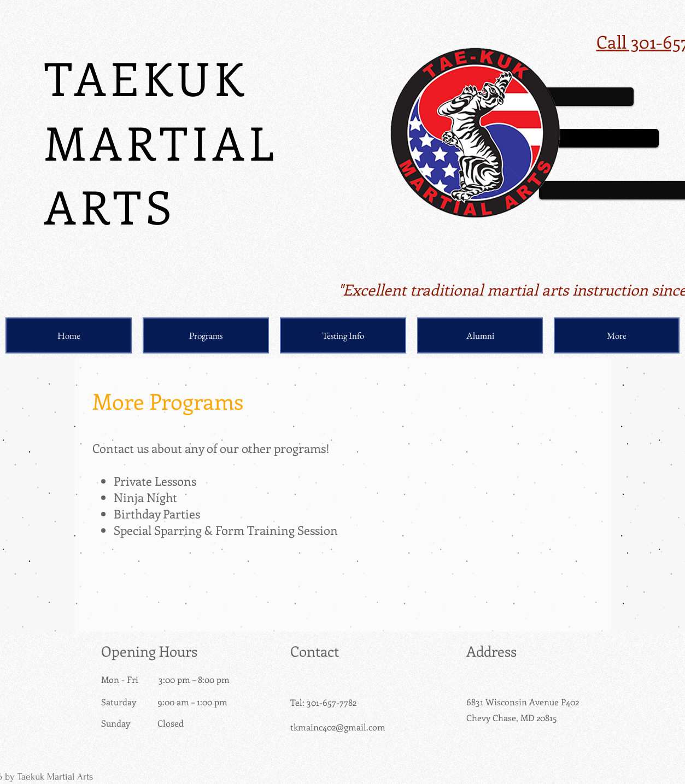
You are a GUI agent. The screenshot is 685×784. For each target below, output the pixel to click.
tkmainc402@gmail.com (338, 727)
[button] (206, 335)
